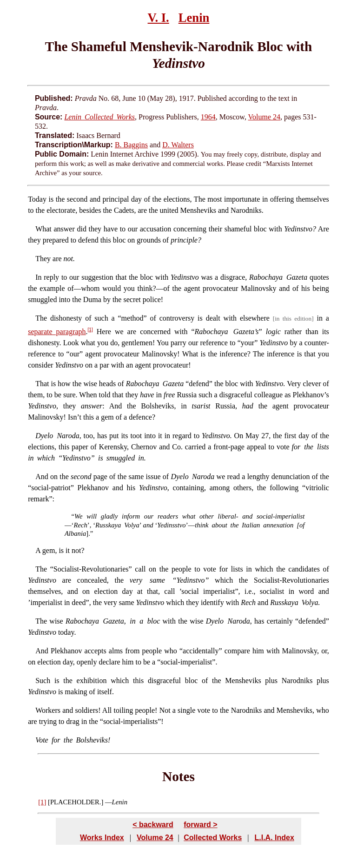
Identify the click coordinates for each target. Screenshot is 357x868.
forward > (200, 825)
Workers (48, 710)
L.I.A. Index (274, 838)
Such (43, 681)
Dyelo (44, 436)
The (41, 318)
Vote (42, 740)
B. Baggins (131, 145)
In (38, 277)
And (42, 477)
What (43, 229)
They (43, 259)
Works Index (102, 838)
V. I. (159, 18)
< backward (153, 825)
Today (37, 199)
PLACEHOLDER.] (77, 802)
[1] (90, 330)
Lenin (194, 18)
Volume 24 (264, 117)
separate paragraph (57, 332)
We (78, 516)
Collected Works (213, 838)
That (42, 384)
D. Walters (178, 145)
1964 (208, 117)
